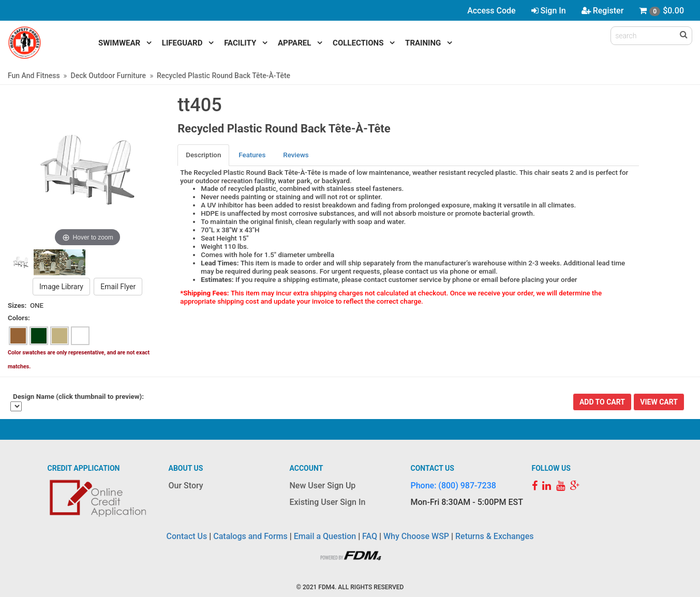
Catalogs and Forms (250, 536)
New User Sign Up (323, 486)
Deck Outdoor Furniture (108, 76)
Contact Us (187, 536)
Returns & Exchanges (494, 536)
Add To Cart (602, 402)
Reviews (296, 155)
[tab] (204, 155)
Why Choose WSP (416, 536)
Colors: (19, 318)
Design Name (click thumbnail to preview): (78, 397)
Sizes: (17, 305)
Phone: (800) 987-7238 (453, 486)
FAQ (370, 536)
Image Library (61, 287)
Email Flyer (118, 287)
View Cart (659, 402)
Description (203, 155)
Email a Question (325, 536)
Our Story (186, 486)
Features (252, 155)
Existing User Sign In (328, 502)
